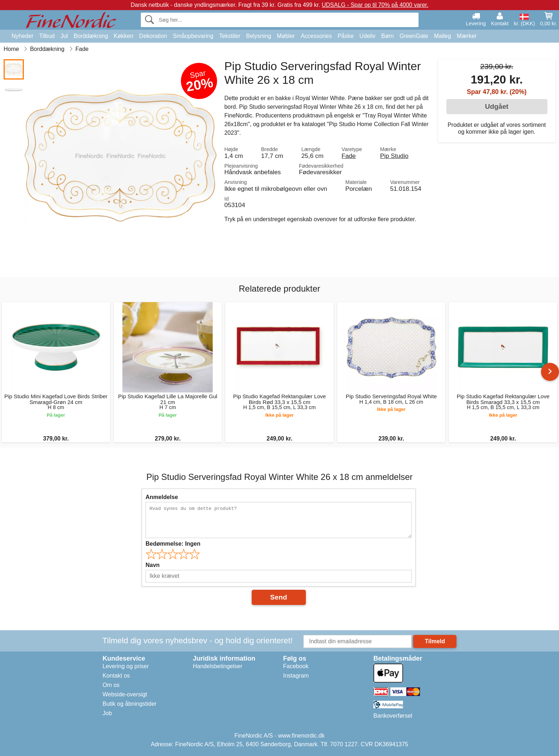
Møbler (286, 36)
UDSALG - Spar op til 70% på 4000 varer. (375, 5)
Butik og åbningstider (129, 704)
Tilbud (47, 36)
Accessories (316, 36)
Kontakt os (116, 676)
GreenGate (414, 36)
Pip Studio (394, 156)
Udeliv (367, 36)
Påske (346, 36)
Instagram (296, 676)
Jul (64, 36)
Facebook (296, 666)
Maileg (443, 36)
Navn (153, 565)
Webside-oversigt (125, 694)
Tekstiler (230, 36)
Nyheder (22, 36)
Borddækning (91, 36)
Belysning (258, 36)
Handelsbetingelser (218, 666)
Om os (111, 685)
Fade (349, 156)
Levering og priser (126, 666)
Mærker (467, 36)
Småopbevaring (193, 36)
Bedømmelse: (173, 544)
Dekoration (153, 36)
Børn (388, 36)
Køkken (123, 36)
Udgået (497, 106)
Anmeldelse (162, 497)
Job (107, 713)
